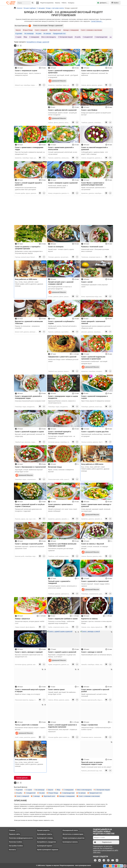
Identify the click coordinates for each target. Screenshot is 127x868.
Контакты (12, 850)
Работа (64, 3)
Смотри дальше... (22, 778)
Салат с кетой (87, 282)
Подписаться (103, 842)
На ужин (39, 34)
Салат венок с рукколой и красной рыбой (95, 690)
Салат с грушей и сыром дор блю (95, 432)
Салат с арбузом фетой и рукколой (62, 110)
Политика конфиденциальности (21, 838)
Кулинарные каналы (70, 842)
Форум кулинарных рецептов (73, 838)
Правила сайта (14, 834)
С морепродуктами (101, 37)
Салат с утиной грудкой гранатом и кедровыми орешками (62, 726)
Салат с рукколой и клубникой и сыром (61, 322)
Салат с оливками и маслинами (91, 30)
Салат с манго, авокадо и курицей (29, 652)
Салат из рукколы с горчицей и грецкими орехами (28, 248)
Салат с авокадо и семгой (92, 652)
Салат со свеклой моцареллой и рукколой (94, 148)
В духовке (19, 34)
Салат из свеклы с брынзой (93, 544)
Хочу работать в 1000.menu (26, 279)
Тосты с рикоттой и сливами (27, 725)
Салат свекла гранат (56, 689)
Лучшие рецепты (43, 830)
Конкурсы (71, 3)
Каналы (57, 3)
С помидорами (34, 37)
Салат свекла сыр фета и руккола (95, 71)
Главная (12, 830)
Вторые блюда (28, 30)
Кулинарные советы (45, 834)
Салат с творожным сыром (26, 71)
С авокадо (36, 796)
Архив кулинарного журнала (48, 850)
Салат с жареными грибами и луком (63, 619)
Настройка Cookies (16, 846)
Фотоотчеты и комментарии (73, 834)
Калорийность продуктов (46, 842)
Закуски (18, 30)
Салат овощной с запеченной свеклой (93, 322)
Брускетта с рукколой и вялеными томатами (29, 322)
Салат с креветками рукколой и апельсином (61, 148)
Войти (115, 3)
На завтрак (47, 34)
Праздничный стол (59, 34)
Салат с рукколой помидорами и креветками (61, 72)
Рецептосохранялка (47, 3)
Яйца (25, 37)
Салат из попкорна (56, 247)
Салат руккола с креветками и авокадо (60, 505)
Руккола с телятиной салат (92, 247)
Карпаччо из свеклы (89, 619)
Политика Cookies (16, 842)
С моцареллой (88, 37)
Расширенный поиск (70, 830)
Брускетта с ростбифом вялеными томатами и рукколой (62, 545)
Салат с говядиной (41, 30)
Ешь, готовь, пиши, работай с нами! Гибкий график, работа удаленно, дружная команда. (29, 284)
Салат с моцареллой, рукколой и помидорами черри (28, 397)
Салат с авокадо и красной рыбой (29, 544)
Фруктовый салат (55, 30)
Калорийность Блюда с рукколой (38, 42)
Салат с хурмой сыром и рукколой (62, 652)
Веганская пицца (55, 467)
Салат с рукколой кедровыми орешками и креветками (93, 358)
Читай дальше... (97, 21)
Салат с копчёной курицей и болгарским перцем (60, 433)
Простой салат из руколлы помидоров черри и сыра (92, 763)
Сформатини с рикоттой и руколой (62, 357)
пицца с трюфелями (89, 725)
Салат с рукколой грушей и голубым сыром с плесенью (30, 505)
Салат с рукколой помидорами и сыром (95, 397)
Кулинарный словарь (45, 838)
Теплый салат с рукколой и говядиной (59, 582)
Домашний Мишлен (57, 81)
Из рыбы (78, 37)
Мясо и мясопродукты (49, 37)
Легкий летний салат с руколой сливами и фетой (61, 283)
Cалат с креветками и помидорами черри (29, 148)
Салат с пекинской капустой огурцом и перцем (30, 690)
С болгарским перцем (65, 37)
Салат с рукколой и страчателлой (95, 581)
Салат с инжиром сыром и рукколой (63, 183)
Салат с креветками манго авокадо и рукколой (96, 505)
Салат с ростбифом (89, 110)
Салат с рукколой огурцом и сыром (29, 432)
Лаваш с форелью (22, 619)
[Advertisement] (30, 101)
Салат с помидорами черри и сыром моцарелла (63, 397)
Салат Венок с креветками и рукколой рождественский (93, 184)
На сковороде (29, 34)
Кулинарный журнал (45, 846)
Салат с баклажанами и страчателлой (30, 467)
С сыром (18, 37)
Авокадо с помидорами (71, 30)
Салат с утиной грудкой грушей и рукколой (28, 184)
